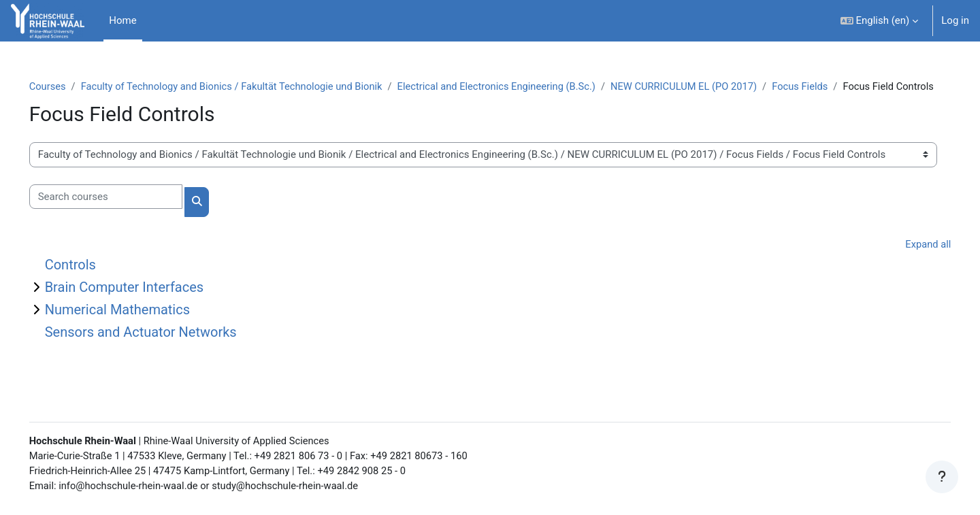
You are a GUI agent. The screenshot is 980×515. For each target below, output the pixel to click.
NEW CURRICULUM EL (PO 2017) (717, 86)
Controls (89, 280)
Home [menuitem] (122, 20)
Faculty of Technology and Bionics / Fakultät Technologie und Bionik (255, 86)
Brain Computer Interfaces (144, 303)
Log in (955, 20)
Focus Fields (836, 86)
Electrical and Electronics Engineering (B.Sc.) (525, 86)
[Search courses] (125, 213)
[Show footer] (942, 477)
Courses (67, 86)
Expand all (909, 260)
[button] (880, 21)
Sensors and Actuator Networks (160, 348)
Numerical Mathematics (136, 325)
